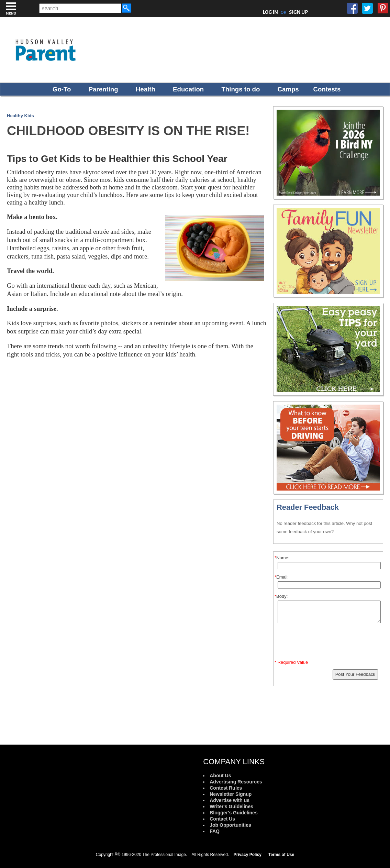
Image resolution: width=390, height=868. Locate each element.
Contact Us (222, 819)
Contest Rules (226, 788)
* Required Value (291, 662)
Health (146, 89)
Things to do (241, 89)
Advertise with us (230, 800)
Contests (327, 89)
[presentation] (329, 643)
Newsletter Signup (231, 794)
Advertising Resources (236, 782)
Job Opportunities (230, 825)
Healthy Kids (20, 116)
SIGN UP (298, 12)
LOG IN (271, 12)
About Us (220, 776)
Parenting (103, 89)
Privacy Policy (248, 855)
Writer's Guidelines (231, 806)
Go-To (62, 89)
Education (188, 89)
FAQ (215, 831)
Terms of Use (281, 855)
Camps (288, 89)
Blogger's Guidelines (233, 813)
